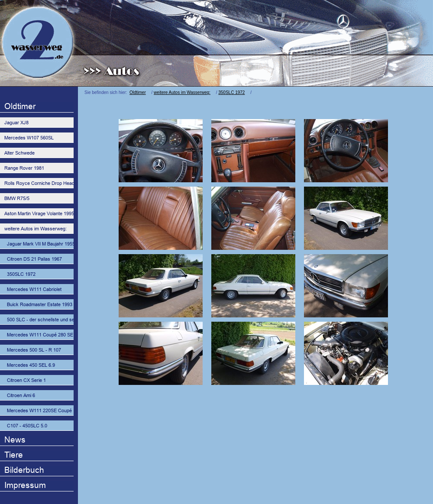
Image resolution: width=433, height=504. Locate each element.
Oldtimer (138, 92)
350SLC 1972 (231, 92)
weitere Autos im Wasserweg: (182, 92)
